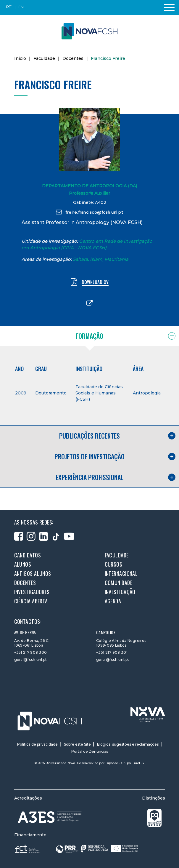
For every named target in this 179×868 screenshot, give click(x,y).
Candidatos (28, 555)
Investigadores (32, 592)
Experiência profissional (89, 477)
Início (20, 58)
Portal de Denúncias (90, 751)
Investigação (120, 592)
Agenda (113, 601)
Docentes (73, 58)
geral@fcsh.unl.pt (31, 660)
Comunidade (119, 583)
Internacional (121, 573)
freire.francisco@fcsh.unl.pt (90, 212)
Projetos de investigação (89, 456)
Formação (89, 336)
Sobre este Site (77, 744)
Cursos (114, 564)
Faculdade (44, 58)
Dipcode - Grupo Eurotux (125, 763)
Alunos (23, 564)
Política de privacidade (37, 744)
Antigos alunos (33, 573)
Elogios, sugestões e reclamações (128, 744)
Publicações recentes (89, 436)
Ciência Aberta (31, 601)
